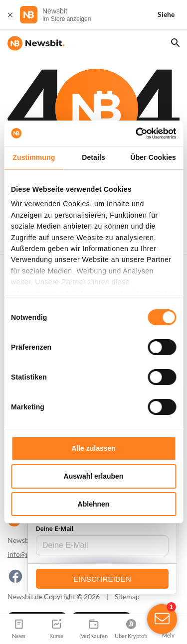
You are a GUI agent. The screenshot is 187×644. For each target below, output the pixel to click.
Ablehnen (94, 504)
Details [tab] (93, 157)
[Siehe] (172, 15)
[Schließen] (10, 15)
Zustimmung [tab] (34, 157)
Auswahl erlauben (94, 476)
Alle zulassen (93, 448)
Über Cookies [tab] (153, 157)
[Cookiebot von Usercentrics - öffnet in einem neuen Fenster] (134, 133)
